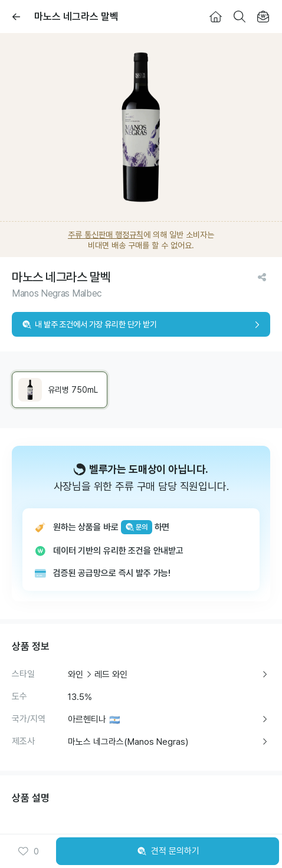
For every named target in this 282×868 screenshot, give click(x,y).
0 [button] (28, 851)
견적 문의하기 (168, 851)
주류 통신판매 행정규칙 (106, 235)
